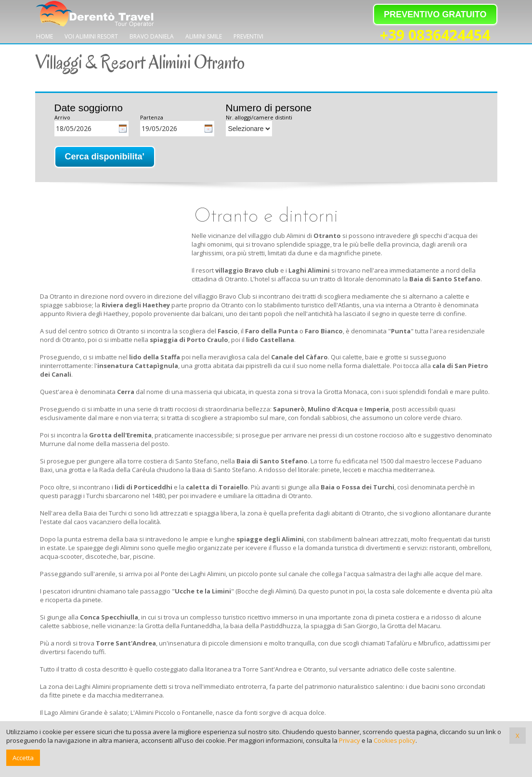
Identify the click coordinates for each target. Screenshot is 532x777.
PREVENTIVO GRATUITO (435, 14)
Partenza (152, 117)
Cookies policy (395, 740)
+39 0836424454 (435, 36)
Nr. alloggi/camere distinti (259, 117)
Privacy (350, 740)
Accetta (23, 758)
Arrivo (62, 117)
